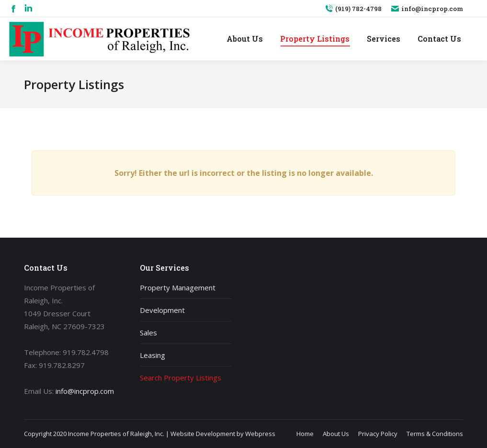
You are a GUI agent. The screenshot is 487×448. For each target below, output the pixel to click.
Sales (148, 333)
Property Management (178, 287)
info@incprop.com (427, 9)
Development (162, 310)
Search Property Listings (181, 378)
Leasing (153, 355)
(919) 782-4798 (353, 9)
